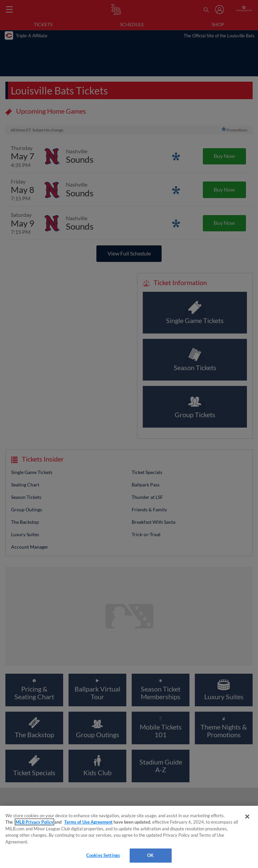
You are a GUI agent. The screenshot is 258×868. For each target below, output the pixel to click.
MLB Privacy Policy (34, 822)
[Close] (247, 817)
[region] (129, 837)
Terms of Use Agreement (88, 822)
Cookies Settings (103, 855)
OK (150, 855)
